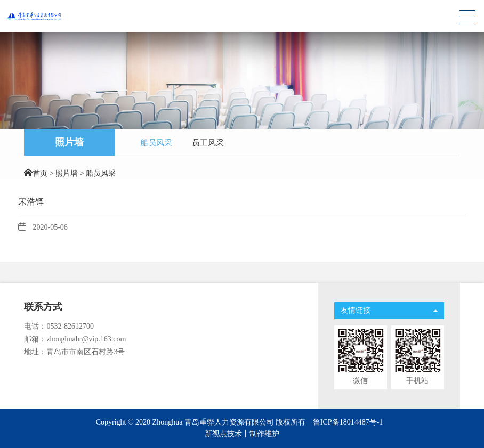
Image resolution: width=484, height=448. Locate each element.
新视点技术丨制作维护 (242, 434)
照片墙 (67, 173)
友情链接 (389, 310)
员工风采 (208, 143)
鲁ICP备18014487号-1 (348, 422)
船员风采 (156, 143)
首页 (40, 173)
